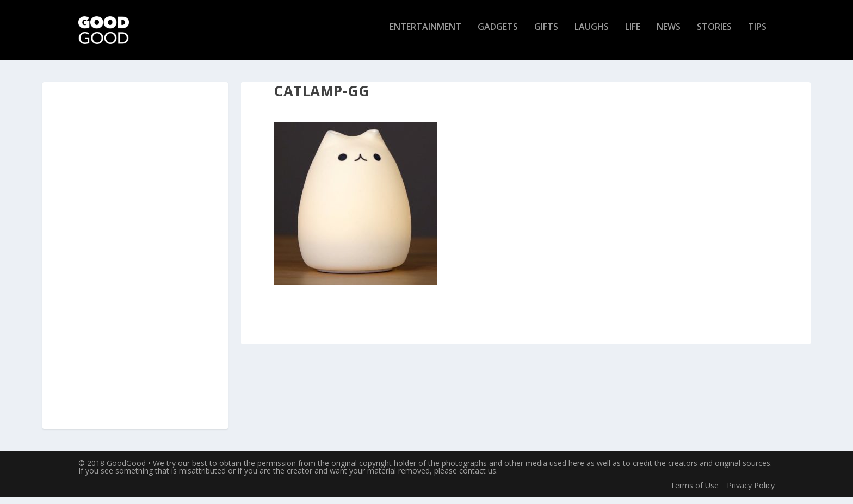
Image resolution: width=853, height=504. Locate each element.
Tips (757, 35)
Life (633, 35)
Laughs (592, 35)
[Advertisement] (135, 263)
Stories (714, 35)
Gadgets (498, 35)
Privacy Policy (751, 492)
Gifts (546, 35)
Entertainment (425, 35)
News (669, 35)
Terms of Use (694, 492)
